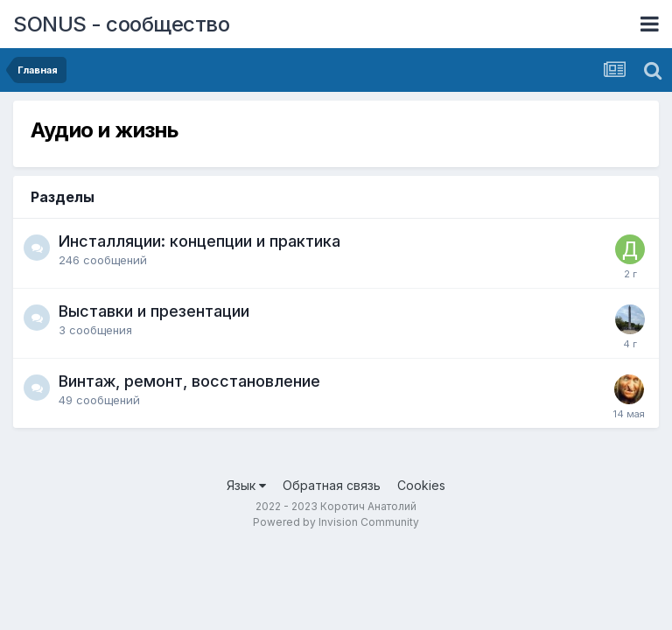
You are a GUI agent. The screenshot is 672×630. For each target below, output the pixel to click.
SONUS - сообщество (121, 24)
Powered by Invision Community (336, 522)
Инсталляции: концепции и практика (199, 241)
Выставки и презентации (154, 311)
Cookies (421, 485)
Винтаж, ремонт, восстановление (189, 381)
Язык (246, 485)
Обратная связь (332, 485)
